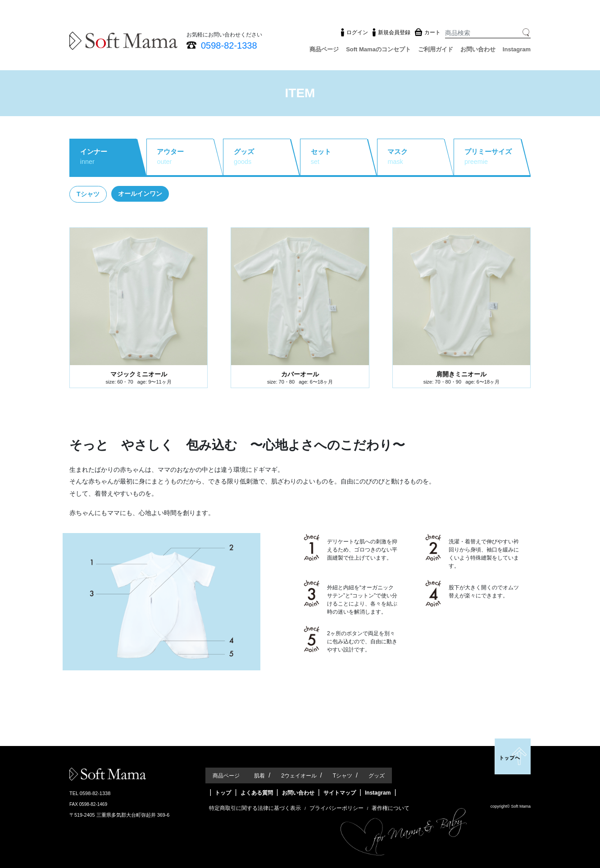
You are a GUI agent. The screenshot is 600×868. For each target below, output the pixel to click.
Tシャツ (343, 776)
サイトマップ (340, 793)
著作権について (391, 808)
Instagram (517, 49)
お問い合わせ (478, 49)
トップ (223, 793)
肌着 (259, 776)
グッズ (377, 776)
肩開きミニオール (461, 374)
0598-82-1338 (229, 45)
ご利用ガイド (436, 49)
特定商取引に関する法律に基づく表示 (255, 808)
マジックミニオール (139, 374)
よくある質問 (257, 793)
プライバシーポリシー (336, 808)
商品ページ (324, 49)
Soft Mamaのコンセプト (378, 49)
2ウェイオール (299, 776)
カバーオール (300, 374)
